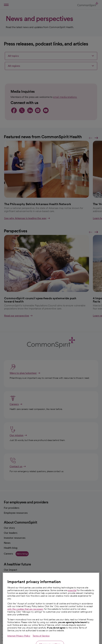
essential (72, 602)
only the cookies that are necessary (25, 620)
